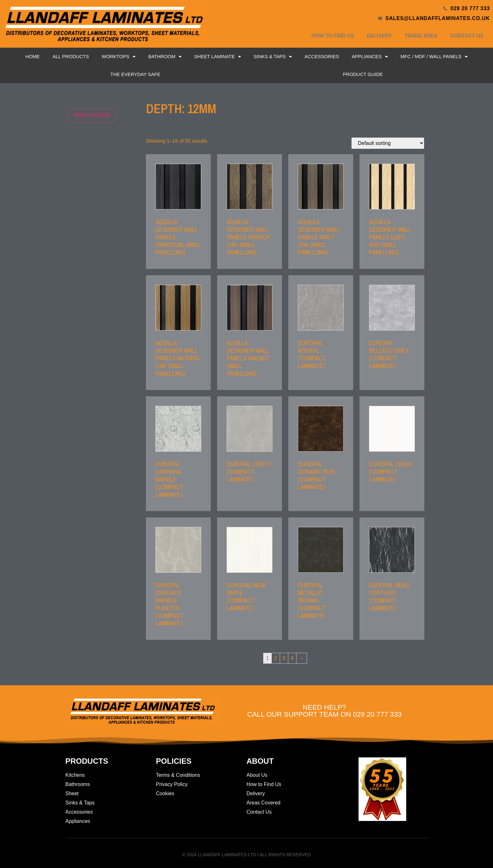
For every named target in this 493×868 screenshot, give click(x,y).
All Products (71, 56)
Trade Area (421, 36)
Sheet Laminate (218, 57)
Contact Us (467, 36)
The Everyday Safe (135, 74)
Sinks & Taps (273, 57)
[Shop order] (388, 143)
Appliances (370, 57)
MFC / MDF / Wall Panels (434, 57)
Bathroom (165, 57)
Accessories (322, 56)
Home (33, 56)
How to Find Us (333, 36)
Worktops (119, 57)
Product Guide (363, 74)
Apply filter (92, 115)
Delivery (379, 36)
